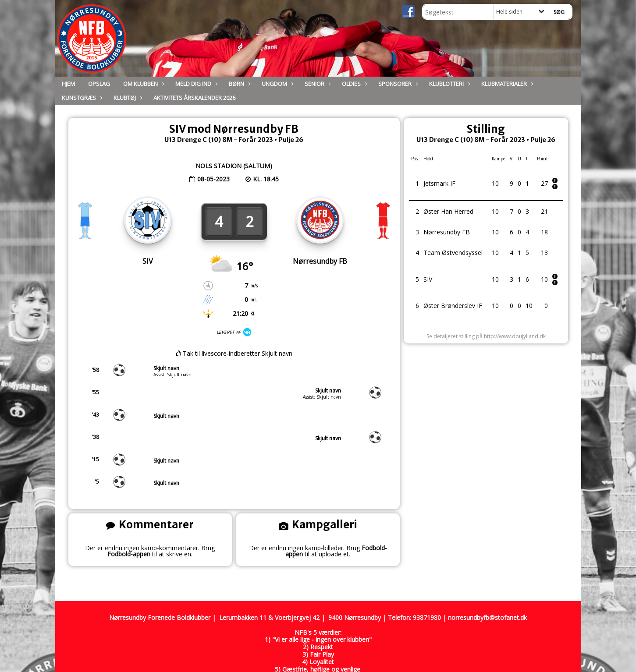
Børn (239, 84)
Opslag (99, 84)
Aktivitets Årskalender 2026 (194, 98)
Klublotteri (449, 84)
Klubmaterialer (506, 84)
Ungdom (277, 84)
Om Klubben (143, 84)
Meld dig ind (195, 84)
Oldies (354, 84)
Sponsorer (397, 84)
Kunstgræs (81, 98)
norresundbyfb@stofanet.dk (487, 617)
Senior (317, 84)
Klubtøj (127, 98)
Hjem (68, 84)
